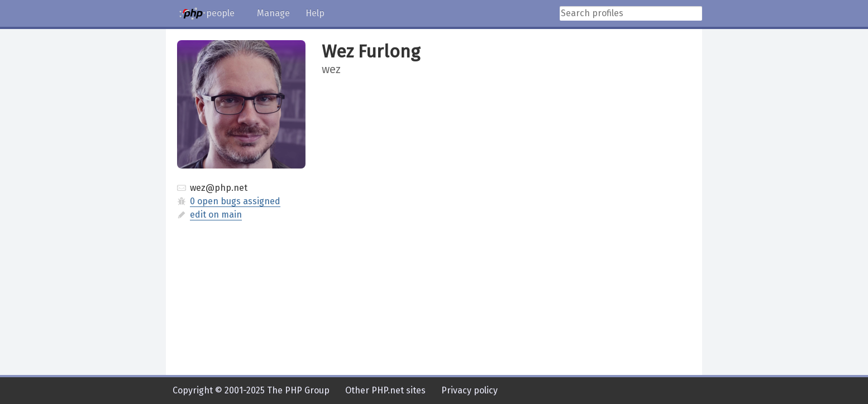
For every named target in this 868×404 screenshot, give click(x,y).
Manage (273, 13)
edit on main (216, 215)
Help (315, 13)
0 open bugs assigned (235, 201)
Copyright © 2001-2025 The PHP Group (251, 390)
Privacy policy (469, 390)
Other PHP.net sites (385, 390)
